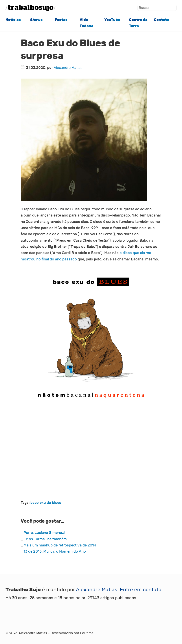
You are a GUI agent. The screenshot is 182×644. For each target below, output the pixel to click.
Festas (61, 20)
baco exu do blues (46, 503)
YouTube (112, 20)
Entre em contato (141, 590)
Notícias (13, 20)
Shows (36, 20)
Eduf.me (87, 633)
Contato (161, 20)
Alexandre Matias (68, 68)
